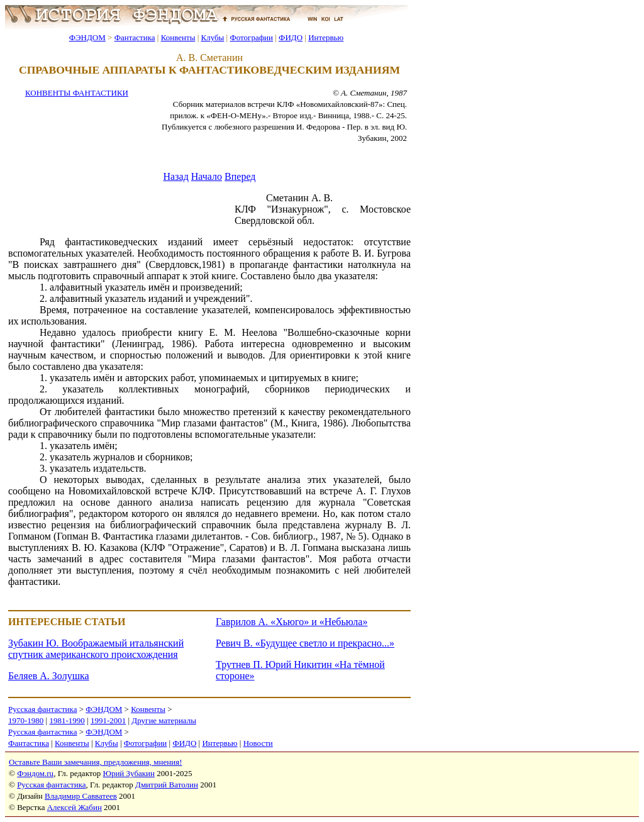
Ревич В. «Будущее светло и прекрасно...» (305, 643)
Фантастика (135, 37)
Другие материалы (164, 720)
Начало (207, 176)
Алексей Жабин (75, 807)
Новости (258, 743)
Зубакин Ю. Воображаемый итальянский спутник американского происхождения (96, 649)
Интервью (326, 37)
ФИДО (291, 37)
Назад (176, 176)
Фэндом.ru (35, 773)
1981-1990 (67, 720)
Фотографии (251, 37)
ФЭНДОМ (87, 37)
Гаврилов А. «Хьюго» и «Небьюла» (291, 622)
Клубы (212, 37)
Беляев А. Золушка (49, 676)
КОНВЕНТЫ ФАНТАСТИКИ (77, 93)
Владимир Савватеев (81, 796)
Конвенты (178, 37)
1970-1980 (26, 720)
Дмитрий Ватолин (167, 785)
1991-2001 (108, 720)
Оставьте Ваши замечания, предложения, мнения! (95, 762)
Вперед (240, 176)
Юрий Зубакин (129, 773)
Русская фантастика (42, 709)
